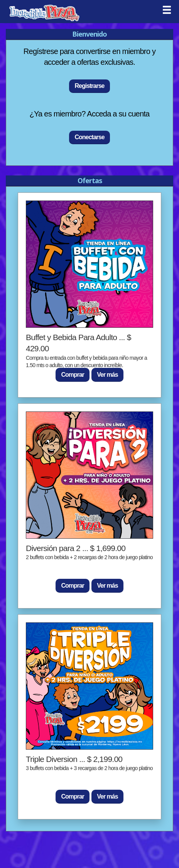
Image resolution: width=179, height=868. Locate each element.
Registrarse (89, 86)
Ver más (107, 375)
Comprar (73, 375)
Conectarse (89, 137)
